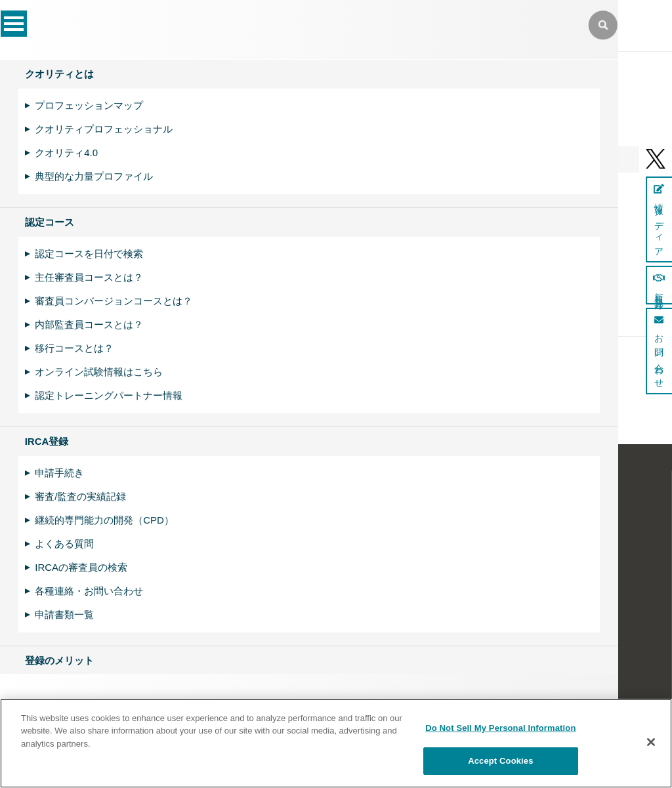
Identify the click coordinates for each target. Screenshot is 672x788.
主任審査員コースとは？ (89, 277)
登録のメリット (59, 660)
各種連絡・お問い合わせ (89, 591)
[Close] (651, 742)
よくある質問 (64, 544)
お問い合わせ (659, 351)
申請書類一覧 (64, 614)
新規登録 (659, 285)
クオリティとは (59, 74)
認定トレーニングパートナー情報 (109, 395)
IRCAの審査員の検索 (81, 567)
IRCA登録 (47, 441)
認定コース (50, 222)
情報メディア (659, 219)
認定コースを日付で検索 (89, 254)
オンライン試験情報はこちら (99, 372)
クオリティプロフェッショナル (104, 129)
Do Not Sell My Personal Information (500, 728)
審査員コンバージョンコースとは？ (114, 301)
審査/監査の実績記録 (80, 496)
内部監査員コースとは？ (89, 324)
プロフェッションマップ (89, 105)
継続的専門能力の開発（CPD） (104, 520)
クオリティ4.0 (66, 153)
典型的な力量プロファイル (94, 176)
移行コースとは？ (74, 348)
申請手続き (59, 473)
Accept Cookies (500, 761)
